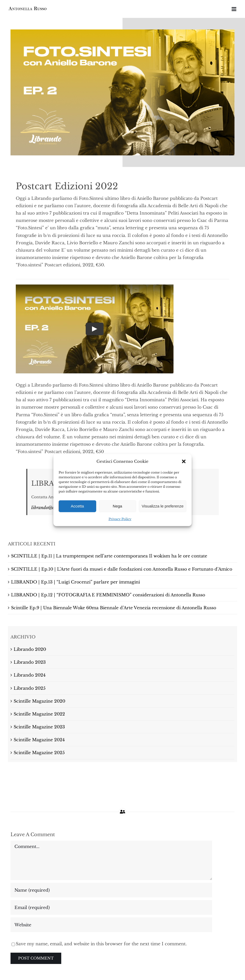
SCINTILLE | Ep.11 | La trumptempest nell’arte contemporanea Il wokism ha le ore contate (109, 556)
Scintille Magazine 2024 (39, 740)
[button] (184, 461)
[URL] (111, 925)
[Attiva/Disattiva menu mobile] (234, 9)
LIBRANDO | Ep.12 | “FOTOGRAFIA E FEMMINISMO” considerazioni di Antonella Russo (108, 595)
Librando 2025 (30, 688)
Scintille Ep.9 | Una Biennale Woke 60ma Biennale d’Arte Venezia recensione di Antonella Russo (114, 608)
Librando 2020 (30, 649)
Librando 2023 (30, 662)
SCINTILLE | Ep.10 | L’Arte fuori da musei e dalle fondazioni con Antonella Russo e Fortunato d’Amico (122, 569)
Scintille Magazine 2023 (39, 727)
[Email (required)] (111, 907)
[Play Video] (95, 329)
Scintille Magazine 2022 (39, 714)
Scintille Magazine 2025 (39, 753)
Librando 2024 (30, 675)
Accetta (77, 506)
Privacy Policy (120, 519)
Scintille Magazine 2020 (39, 701)
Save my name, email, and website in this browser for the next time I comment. (101, 944)
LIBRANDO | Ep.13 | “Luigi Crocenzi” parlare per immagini (75, 582)
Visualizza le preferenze (163, 506)
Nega (118, 506)
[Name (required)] (111, 890)
